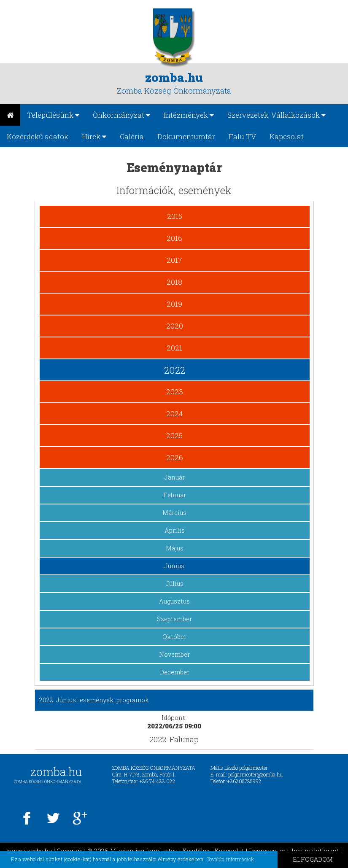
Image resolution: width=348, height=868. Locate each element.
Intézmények (189, 115)
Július (175, 584)
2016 (174, 238)
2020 (175, 326)
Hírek (94, 136)
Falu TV (242, 136)
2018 (174, 282)
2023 (175, 392)
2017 (174, 260)
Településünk (53, 115)
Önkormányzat (121, 115)
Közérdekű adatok (38, 136)
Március (174, 513)
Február (175, 495)
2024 (175, 414)
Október (174, 637)
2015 (175, 216)
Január (175, 477)
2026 (175, 457)
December (175, 672)
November (174, 654)
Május (175, 548)
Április (175, 530)
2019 (174, 304)
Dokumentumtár (186, 136)
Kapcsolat (287, 136)
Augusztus (174, 601)
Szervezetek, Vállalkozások (277, 115)
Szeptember (174, 619)
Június (174, 566)
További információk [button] (230, 859)
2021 (174, 348)
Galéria (132, 136)
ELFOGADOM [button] (313, 859)
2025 (174, 435)
